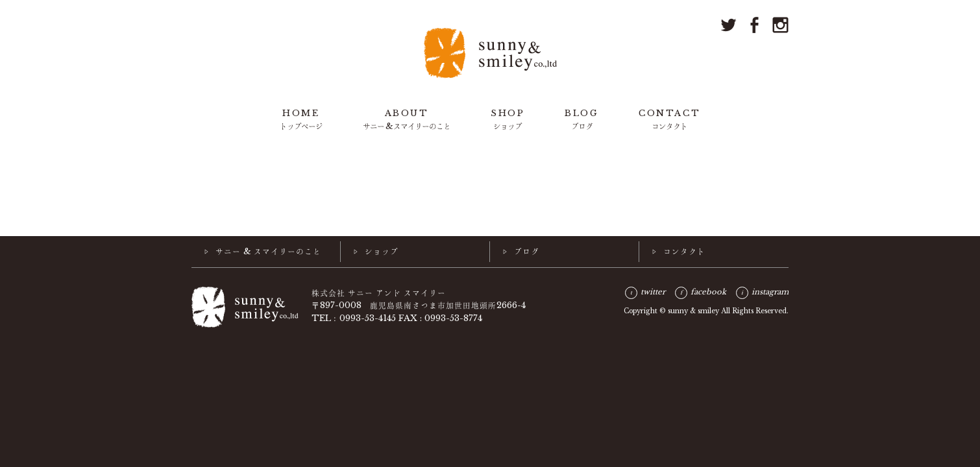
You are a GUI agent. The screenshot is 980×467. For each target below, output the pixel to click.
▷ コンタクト (679, 251)
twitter (653, 292)
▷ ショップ (376, 251)
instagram (770, 292)
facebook (708, 292)
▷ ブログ (521, 251)
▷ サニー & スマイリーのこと (263, 251)
